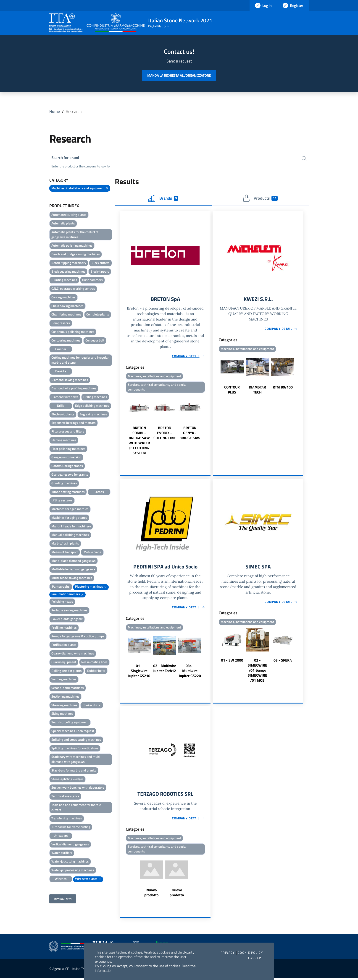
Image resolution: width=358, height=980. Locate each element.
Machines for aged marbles (70, 509)
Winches (61, 879)
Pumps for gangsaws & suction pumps (78, 636)
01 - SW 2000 (232, 662)
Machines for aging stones (69, 518)
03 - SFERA (283, 662)
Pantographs (61, 587)
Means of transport (65, 552)
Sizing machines (62, 714)
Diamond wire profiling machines (74, 389)
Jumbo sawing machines (68, 492)
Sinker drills (92, 705)
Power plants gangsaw (67, 619)
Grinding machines (64, 483)
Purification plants (64, 645)
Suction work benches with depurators (78, 788)
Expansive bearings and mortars (74, 423)
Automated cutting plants (69, 215)
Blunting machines (64, 280)
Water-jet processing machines (73, 870)
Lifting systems (62, 501)
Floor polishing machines (68, 449)
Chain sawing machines (67, 306)
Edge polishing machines (92, 406)
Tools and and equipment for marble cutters (76, 808)
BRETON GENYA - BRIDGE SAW (190, 434)
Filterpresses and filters (68, 432)
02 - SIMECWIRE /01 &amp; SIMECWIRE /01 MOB (257, 672)
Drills (61, 406)
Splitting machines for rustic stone (75, 748)
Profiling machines (64, 628)
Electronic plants (63, 415)
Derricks (61, 371)
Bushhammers (92, 280)
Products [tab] (260, 199)
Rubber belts (96, 671)
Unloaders (61, 836)
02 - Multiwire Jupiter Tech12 (165, 670)
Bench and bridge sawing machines (76, 254)
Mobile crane (92, 552)
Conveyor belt (95, 341)
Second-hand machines (68, 688)
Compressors (61, 323)
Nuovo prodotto (151, 894)
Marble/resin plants (65, 544)
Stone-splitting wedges (67, 779)
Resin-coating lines (94, 662)
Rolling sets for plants (67, 671)
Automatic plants (63, 224)
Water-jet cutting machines (70, 862)
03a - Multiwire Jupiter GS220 (190, 672)
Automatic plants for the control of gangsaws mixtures (75, 235)
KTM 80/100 (283, 388)
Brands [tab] (163, 199)
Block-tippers (100, 272)
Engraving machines (93, 415)
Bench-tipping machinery (69, 263)
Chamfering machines (66, 315)
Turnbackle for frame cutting (71, 827)
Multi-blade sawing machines (72, 578)
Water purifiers (62, 853)
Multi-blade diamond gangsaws (73, 569)
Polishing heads (62, 602)
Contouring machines (66, 341)
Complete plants (98, 315)
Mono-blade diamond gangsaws (74, 561)
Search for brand (66, 158)
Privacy (228, 953)
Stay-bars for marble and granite (74, 771)
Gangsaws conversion (66, 457)
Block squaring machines (68, 272)
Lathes (99, 492)
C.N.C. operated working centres (73, 289)
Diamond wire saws (65, 397)
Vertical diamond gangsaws (70, 845)
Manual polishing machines (70, 535)
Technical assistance (65, 796)
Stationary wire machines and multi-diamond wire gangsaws (76, 760)
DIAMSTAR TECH (257, 391)
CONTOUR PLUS (232, 391)
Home (55, 111)
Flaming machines (64, 440)
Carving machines (63, 298)
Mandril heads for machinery (71, 526)
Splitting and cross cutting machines (76, 740)
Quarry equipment (64, 662)
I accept (256, 958)
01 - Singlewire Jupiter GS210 (139, 672)
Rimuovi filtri (63, 899)
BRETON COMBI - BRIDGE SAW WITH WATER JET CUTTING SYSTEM (139, 441)
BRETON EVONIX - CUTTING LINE (165, 434)
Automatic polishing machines (72, 246)
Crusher (61, 349)
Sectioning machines (65, 697)
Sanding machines (64, 679)
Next (208, 426)
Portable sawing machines (69, 611)
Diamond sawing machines (70, 380)
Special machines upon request (73, 731)
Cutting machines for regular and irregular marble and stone (80, 360)
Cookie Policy (250, 953)
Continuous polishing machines (73, 332)
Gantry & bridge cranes (67, 466)
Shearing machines (64, 705)
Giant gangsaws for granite (70, 475)
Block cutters (101, 263)
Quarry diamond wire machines (73, 654)
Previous (122, 426)
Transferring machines (67, 819)
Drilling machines (95, 397)
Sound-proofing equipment (70, 723)
